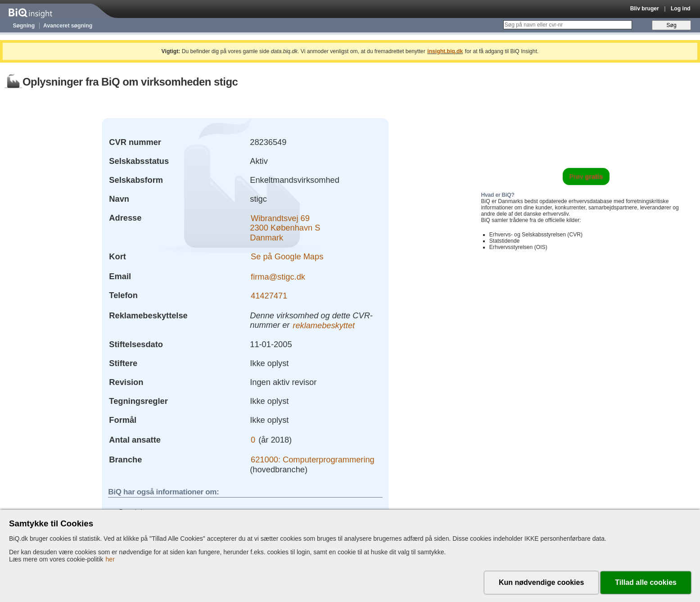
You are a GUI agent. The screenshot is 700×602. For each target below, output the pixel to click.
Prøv (586, 177)
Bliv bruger (645, 9)
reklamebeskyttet (324, 325)
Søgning (24, 26)
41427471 (269, 295)
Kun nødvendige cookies (541, 582)
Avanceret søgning (68, 26)
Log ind (681, 9)
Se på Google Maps (287, 256)
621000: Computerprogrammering (313, 459)
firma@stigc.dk (278, 276)
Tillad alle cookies (646, 582)
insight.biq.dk (445, 51)
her (110, 559)
